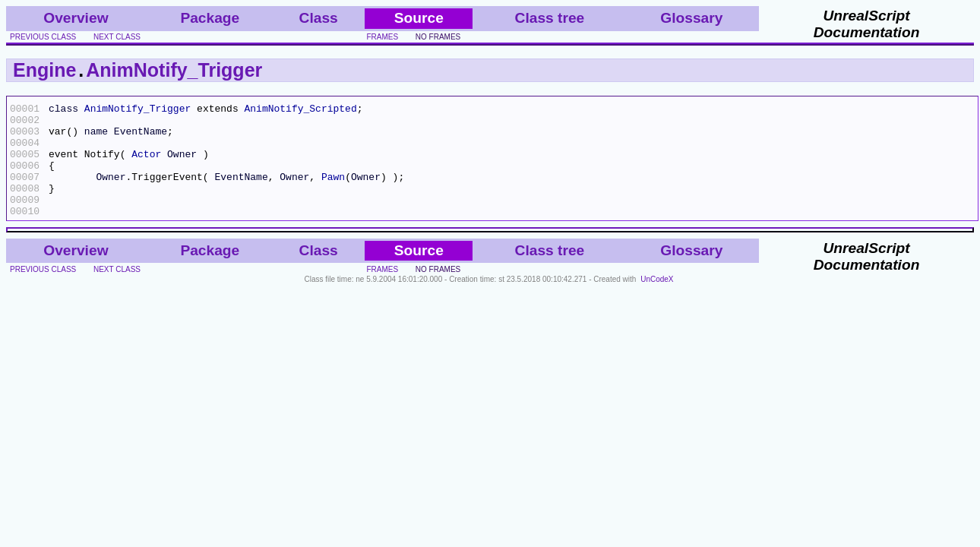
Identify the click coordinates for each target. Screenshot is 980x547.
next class (117, 37)
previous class (43, 37)
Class (319, 18)
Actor (146, 165)
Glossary (691, 18)
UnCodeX (657, 302)
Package (210, 18)
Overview (76, 18)
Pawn (333, 192)
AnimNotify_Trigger (174, 70)
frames (382, 37)
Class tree (550, 18)
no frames (438, 37)
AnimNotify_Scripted (300, 110)
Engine (44, 70)
